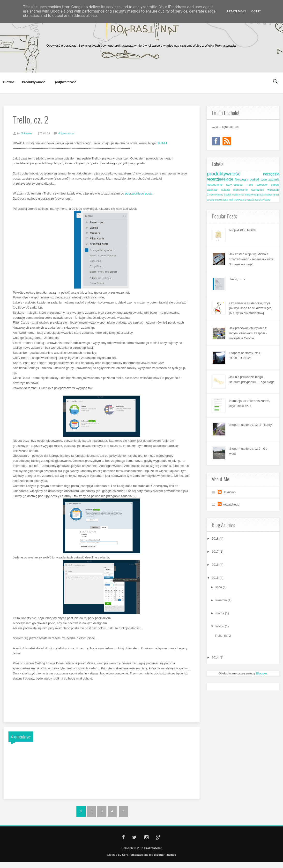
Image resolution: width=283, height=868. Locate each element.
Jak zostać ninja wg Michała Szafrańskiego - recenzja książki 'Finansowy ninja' (252, 259)
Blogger (261, 673)
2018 (216, 539)
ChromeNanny (215, 195)
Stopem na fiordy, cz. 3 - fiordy (250, 425)
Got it (256, 11)
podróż (254, 179)
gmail (276, 195)
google (211, 200)
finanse (268, 195)
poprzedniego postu (142, 195)
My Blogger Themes (162, 857)
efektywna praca (254, 195)
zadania (274, 179)
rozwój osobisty (255, 200)
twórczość (258, 190)
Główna (9, 82)
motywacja (240, 200)
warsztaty (273, 190)
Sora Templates (132, 857)
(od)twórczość (66, 82)
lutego (220, 626)
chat (242, 195)
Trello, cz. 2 (237, 279)
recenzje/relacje (220, 179)
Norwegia (242, 179)
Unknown (229, 492)
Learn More (237, 11)
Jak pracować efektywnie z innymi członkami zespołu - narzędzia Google (248, 333)
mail (231, 200)
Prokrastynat (153, 850)
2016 (216, 565)
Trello (249, 184)
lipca (219, 587)
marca (220, 613)
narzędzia (271, 174)
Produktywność (34, 82)
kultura (226, 190)
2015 (216, 578)
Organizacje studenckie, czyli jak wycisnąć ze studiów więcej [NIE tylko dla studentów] (251, 308)
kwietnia (222, 600)
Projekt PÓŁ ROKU (243, 230)
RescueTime (215, 184)
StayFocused (234, 184)
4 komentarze (69, 135)
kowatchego (231, 504)
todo (264, 179)
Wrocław (262, 184)
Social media (231, 195)
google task (221, 200)
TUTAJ (165, 145)
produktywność (224, 174)
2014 (216, 657)
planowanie (241, 190)
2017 (216, 552)
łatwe (267, 200)
